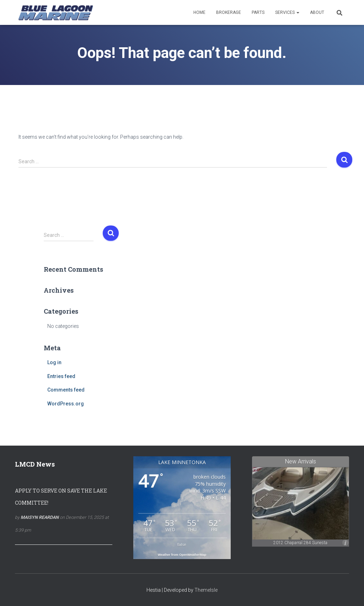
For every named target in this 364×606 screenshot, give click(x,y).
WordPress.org (66, 404)
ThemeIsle (206, 590)
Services (287, 12)
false (182, 544)
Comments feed (66, 390)
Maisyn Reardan (40, 517)
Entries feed (61, 376)
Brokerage (229, 12)
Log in (54, 362)
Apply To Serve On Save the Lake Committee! (61, 497)
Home (199, 12)
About (317, 12)
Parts (258, 12)
